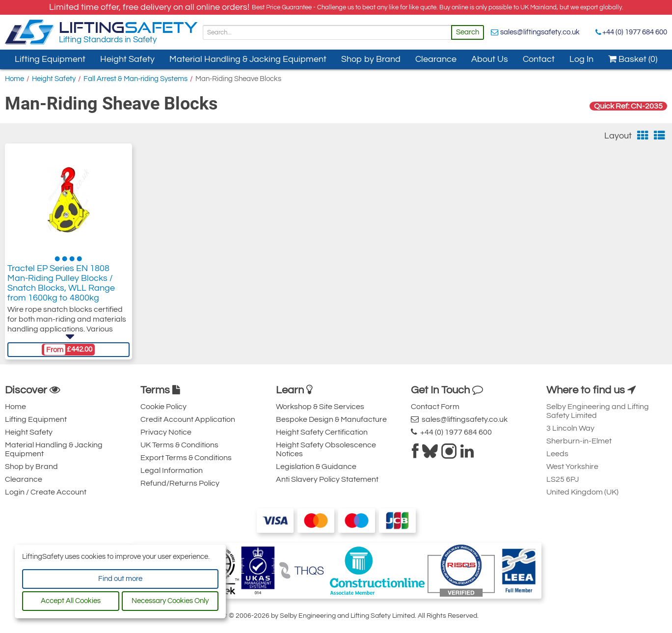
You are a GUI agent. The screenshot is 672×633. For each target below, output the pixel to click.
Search (468, 32)
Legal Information (172, 470)
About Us (490, 59)
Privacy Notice (166, 432)
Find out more (120, 579)
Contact (539, 59)
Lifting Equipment (50, 59)
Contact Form (435, 407)
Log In (581, 59)
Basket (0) (633, 59)
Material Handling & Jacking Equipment (248, 59)
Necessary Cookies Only (170, 601)
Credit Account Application (188, 419)
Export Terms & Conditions (186, 458)
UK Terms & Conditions (179, 445)
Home (14, 79)
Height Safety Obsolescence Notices (326, 449)
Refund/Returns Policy (180, 483)
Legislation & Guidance (316, 467)
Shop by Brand (371, 59)
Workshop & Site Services (320, 407)
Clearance (436, 59)
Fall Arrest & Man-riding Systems (135, 79)
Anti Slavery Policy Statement (327, 479)
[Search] (327, 32)
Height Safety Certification (322, 432)
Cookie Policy (163, 407)
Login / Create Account (46, 492)
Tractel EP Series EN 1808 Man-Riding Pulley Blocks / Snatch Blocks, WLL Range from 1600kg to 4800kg (61, 283)
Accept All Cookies (71, 601)
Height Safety (127, 59)
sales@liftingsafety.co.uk (540, 32)
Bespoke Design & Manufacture (331, 419)
